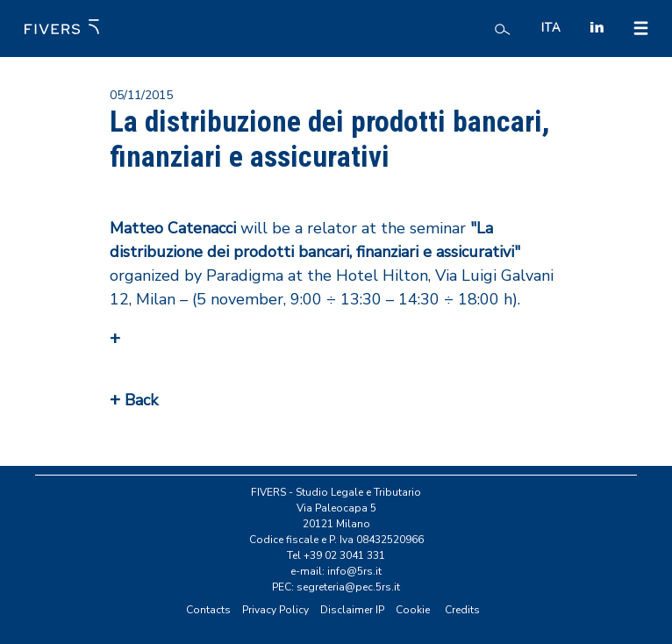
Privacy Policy (275, 610)
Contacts (208, 610)
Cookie (413, 610)
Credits (462, 610)
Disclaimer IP (352, 610)
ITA (550, 28)
